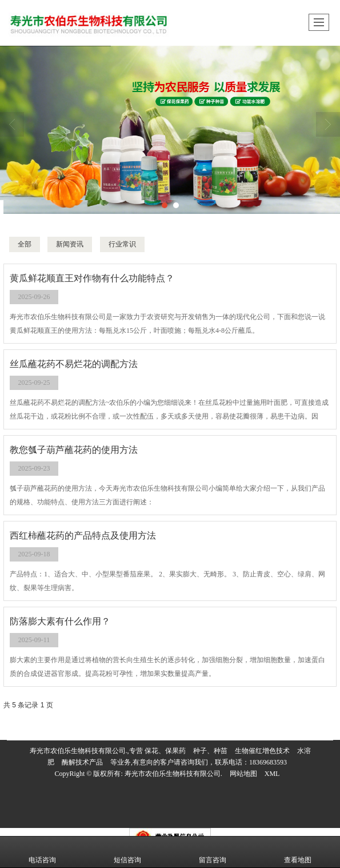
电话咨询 (42, 852)
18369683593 (268, 762)
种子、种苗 (210, 751)
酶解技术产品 (82, 762)
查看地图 (298, 852)
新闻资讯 (70, 244)
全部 (25, 244)
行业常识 (122, 244)
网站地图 (243, 774)
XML (272, 774)
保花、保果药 (165, 751)
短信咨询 (127, 852)
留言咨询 (213, 852)
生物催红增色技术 (262, 751)
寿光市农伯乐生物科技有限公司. (173, 774)
